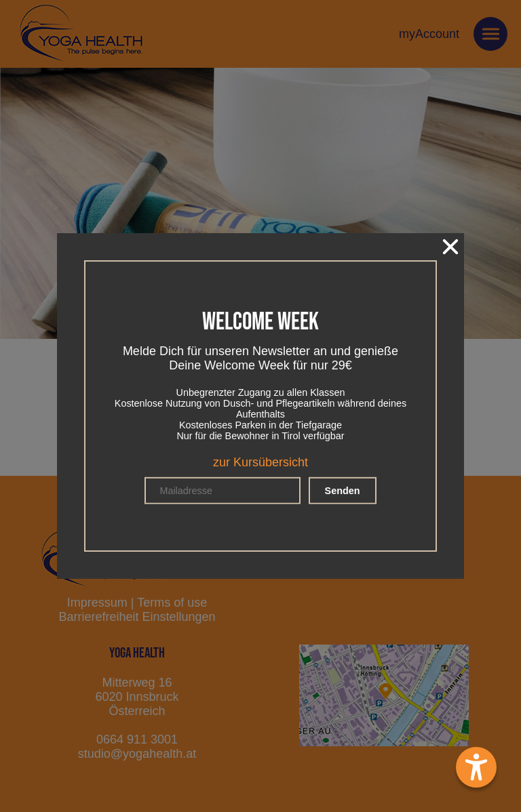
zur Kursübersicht (260, 462)
